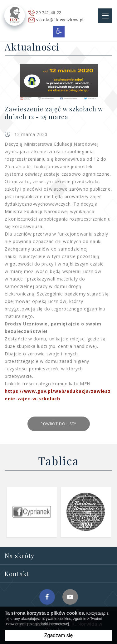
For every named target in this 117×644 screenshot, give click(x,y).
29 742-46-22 (49, 12)
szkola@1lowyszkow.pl (60, 20)
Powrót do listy (58, 424)
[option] (32, 512)
